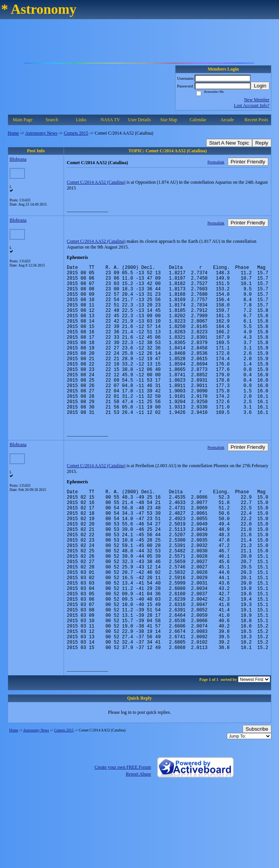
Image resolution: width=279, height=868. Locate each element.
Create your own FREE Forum (123, 834)
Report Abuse (138, 841)
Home (13, 133)
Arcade (227, 120)
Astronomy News (41, 133)
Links (81, 120)
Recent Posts (256, 120)
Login (260, 86)
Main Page (23, 120)
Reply (262, 143)
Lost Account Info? (252, 105)
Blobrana (18, 159)
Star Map (169, 120)
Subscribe (257, 796)
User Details (139, 120)
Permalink (216, 162)
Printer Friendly (248, 162)
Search (52, 120)
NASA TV (110, 120)
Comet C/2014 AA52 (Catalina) (96, 182)
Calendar (198, 120)
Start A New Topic (229, 143)
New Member (257, 100)
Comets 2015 (76, 133)
